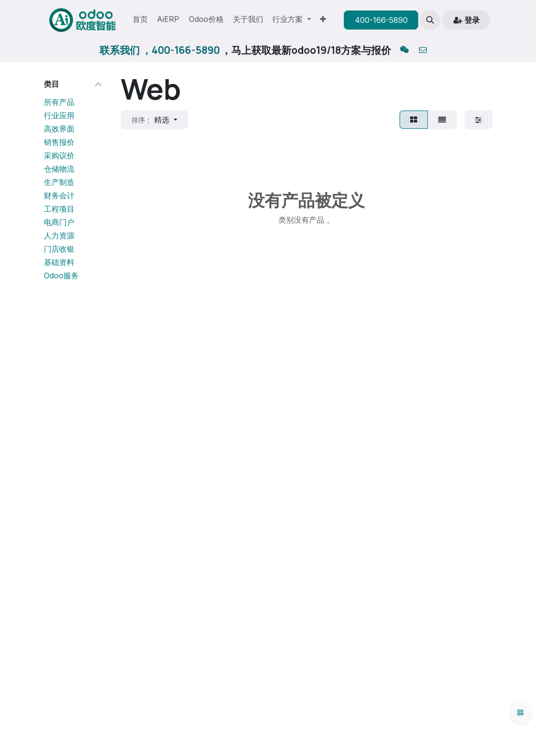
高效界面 (59, 129)
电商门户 (59, 222)
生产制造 (59, 182)
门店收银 (59, 249)
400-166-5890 (381, 20)
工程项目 (59, 209)
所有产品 (59, 102)
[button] (430, 20)
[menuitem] (140, 20)
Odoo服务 (61, 276)
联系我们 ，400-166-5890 (160, 50)
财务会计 (59, 195)
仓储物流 (59, 169)
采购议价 (59, 155)
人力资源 (59, 235)
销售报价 (59, 142)
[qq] (404, 51)
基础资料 (59, 262)
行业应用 (59, 115)
